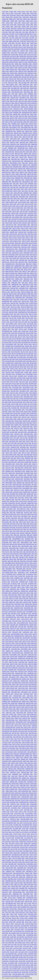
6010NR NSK (6, 303)
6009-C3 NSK (33, 283)
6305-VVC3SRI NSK (31, 858)
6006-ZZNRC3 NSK (28, 182)
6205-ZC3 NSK (33, 690)
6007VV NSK (17, 191)
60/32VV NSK (23, 55)
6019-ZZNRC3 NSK (8, 434)
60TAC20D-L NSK (23, 572)
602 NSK (31, 191)
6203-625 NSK (20, 630)
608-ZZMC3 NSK (22, 559)
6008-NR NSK (18, 268)
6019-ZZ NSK (13, 432)
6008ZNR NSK (10, 279)
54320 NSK (33, 13)
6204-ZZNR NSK (7, 675)
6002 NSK (15, 94)
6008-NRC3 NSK (27, 268)
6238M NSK (33, 845)
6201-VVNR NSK (28, 208)
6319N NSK (12, 922)
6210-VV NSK (23, 812)
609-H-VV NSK (29, 563)
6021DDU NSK (32, 438)
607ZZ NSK (33, 531)
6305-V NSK (33, 855)
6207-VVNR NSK (16, 742)
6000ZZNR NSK (19, 75)
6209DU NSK (25, 778)
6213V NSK (33, 963)
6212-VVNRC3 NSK (8, 946)
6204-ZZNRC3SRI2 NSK (30, 675)
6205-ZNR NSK (16, 692)
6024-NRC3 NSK (10, 464)
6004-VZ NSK (16, 141)
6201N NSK (5, 627)
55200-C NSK (33, 30)
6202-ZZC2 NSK (26, 247)
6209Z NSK (18, 793)
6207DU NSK (20, 728)
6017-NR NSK (33, 400)
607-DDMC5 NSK (7, 529)
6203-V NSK (16, 640)
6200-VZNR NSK (28, 600)
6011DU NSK (25, 316)
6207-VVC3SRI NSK (27, 741)
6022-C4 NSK (6, 447)
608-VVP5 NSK (10, 556)
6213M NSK (5, 961)
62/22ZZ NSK (29, 576)
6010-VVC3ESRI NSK (27, 307)
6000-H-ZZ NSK (32, 62)
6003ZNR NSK (16, 124)
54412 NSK (17, 23)
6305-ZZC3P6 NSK (11, 868)
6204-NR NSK (29, 658)
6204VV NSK (6, 664)
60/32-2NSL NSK (23, 53)
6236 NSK (12, 843)
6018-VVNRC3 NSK (11, 419)
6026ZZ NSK (22, 475)
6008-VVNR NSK (10, 275)
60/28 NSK (17, 49)
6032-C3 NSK (6, 494)
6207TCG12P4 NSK (7, 735)
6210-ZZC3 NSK (15, 819)
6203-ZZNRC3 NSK (15, 655)
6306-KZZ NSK (6, 877)
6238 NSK (26, 845)
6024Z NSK (29, 466)
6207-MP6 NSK (26, 729)
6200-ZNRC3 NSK (19, 604)
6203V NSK (9, 640)
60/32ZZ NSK (6, 56)
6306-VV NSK (9, 885)
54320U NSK (6, 15)
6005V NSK (29, 152)
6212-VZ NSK (18, 946)
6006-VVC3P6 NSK (21, 174)
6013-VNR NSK (16, 352)
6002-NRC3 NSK (24, 98)
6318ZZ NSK (6, 916)
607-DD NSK (33, 527)
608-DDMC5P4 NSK (21, 537)
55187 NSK (26, 30)
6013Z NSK (22, 356)
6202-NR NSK (22, 232)
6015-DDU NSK (32, 376)
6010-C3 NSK (24, 299)
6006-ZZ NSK (10, 180)
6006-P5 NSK (14, 169)
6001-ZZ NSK (6, 90)
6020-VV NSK (15, 200)
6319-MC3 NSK (29, 920)
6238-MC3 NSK (6, 847)
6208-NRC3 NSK (7, 761)
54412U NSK (25, 23)
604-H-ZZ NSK (27, 507)
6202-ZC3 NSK (33, 243)
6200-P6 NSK (15, 593)
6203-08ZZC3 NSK (13, 255)
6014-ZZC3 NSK (10, 374)
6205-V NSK (15, 685)
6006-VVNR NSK (32, 174)
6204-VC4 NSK (13, 662)
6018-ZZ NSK (26, 421)
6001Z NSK (26, 86)
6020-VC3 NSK (32, 198)
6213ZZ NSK (25, 972)
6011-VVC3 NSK (23, 322)
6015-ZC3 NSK (24, 384)
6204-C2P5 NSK (32, 655)
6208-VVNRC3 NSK (31, 765)
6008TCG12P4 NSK (11, 270)
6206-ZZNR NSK (10, 722)
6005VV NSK (28, 154)
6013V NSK (26, 350)
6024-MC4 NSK (13, 462)
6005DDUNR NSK (23, 148)
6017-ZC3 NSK (6, 408)
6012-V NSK (5, 337)
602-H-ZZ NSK (29, 483)
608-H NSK (16, 542)
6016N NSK (33, 389)
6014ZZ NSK (28, 372)
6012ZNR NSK (25, 341)
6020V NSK (17, 198)
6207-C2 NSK (9, 726)
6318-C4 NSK (9, 907)
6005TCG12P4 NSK (20, 152)
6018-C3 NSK (20, 412)
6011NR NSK (21, 318)
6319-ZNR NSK (25, 926)
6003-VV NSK (14, 118)
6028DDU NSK (28, 477)
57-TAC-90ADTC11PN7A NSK (28, 40)
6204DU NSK (6, 658)
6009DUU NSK (25, 286)
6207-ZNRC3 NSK (24, 748)
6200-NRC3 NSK (7, 593)
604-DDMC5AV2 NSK (16, 507)
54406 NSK (5, 19)
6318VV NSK (28, 911)
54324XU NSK (18, 17)
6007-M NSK (25, 185)
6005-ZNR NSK (16, 159)
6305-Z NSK (22, 862)
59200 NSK (23, 41)
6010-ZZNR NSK (32, 313)
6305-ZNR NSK (22, 864)
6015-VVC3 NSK (24, 382)
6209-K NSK (33, 778)
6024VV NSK (27, 464)
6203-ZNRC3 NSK (26, 649)
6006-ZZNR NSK (17, 182)
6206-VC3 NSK (20, 707)
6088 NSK (23, 535)
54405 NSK (25, 17)
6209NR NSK (14, 782)
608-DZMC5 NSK (29, 541)
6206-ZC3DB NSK (32, 714)
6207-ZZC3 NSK (14, 750)
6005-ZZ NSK (33, 159)
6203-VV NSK (26, 642)
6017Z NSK (26, 406)
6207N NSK (33, 729)
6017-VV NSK (23, 404)
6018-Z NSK (28, 419)
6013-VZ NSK (15, 356)
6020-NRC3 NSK (24, 197)
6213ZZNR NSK (16, 976)
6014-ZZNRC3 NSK (31, 374)
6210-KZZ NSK (25, 804)
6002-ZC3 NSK (6, 107)
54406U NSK (12, 19)
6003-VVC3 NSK (23, 118)
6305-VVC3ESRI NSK (18, 858)
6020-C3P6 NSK (18, 193)
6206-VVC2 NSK (29, 709)
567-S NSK (25, 38)
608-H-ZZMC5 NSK (27, 546)
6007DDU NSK (32, 184)
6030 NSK (5, 486)
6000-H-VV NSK (23, 62)
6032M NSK (30, 494)
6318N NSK (30, 909)
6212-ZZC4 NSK (22, 954)
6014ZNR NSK (19, 372)
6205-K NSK (33, 679)
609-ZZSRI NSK (21, 569)
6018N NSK (33, 413)
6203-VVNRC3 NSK (7, 645)
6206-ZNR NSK (25, 716)
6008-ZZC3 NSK (28, 279)
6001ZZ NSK (33, 88)
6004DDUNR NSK (11, 131)
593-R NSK (11, 43)
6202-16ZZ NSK (18, 227)
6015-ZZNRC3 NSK (28, 387)
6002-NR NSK (15, 98)
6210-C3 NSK (33, 800)
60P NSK (29, 569)
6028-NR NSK (19, 479)
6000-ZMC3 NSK (32, 71)
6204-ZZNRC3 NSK (17, 675)
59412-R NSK (25, 43)
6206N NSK (14, 703)
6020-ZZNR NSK (32, 436)
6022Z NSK (20, 455)
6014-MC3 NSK (6, 365)
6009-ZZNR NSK (20, 298)
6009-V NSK (16, 290)
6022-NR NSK (14, 451)
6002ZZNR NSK (6, 111)
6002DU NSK (17, 96)
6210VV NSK (14, 812)
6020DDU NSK (28, 193)
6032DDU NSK (14, 494)
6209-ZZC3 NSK (16, 797)
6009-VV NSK (6, 292)
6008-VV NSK (26, 271)
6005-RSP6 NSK (10, 152)
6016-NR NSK (15, 391)
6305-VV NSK (33, 857)
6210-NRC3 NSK (16, 808)
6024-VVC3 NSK (10, 466)
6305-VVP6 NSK (6, 862)
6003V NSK (33, 114)
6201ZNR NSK (33, 212)
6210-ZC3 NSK (20, 815)
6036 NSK (18, 499)
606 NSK (8, 518)
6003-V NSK (6, 116)
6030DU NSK (29, 486)
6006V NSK (5, 170)
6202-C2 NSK (16, 228)
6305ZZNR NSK (22, 868)
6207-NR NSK (14, 731)
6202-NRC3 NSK (32, 232)
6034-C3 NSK (29, 498)
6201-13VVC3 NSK (27, 619)
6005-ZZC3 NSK (7, 161)
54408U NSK (6, 21)
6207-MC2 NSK (17, 729)
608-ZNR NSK (33, 557)
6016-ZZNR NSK (28, 397)
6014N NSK (14, 365)
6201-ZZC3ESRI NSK (8, 215)
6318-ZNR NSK (32, 914)
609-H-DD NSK (20, 563)
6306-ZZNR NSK (28, 894)
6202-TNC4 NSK (32, 234)
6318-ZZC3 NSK (24, 916)
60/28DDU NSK (6, 51)
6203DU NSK (28, 636)
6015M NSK (13, 378)
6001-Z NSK (33, 86)
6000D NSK (17, 60)
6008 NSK (29, 264)
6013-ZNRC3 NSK (32, 357)
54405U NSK (33, 17)
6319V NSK (28, 922)
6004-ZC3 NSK (14, 142)
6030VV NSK (9, 490)
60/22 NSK (33, 45)
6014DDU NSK (10, 363)
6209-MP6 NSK (32, 780)
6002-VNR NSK (32, 99)
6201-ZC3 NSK (24, 212)
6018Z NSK (20, 419)
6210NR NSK (33, 806)
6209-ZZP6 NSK (10, 800)
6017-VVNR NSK (7, 406)
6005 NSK (31, 146)
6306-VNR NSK (28, 883)
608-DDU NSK (13, 541)
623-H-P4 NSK (15, 847)
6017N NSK (17, 400)
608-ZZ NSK (13, 559)
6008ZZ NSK (19, 279)
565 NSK (12, 38)
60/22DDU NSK (6, 47)
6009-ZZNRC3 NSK (31, 298)
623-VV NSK (14, 849)
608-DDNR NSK (7, 539)
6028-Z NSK (12, 481)
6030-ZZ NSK (9, 492)
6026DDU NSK (10, 471)
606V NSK (15, 522)
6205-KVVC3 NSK (7, 681)
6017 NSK (13, 399)
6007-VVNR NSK (14, 258)
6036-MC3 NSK (14, 501)
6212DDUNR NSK (32, 935)
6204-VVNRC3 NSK (22, 666)
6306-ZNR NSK (32, 888)
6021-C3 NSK (24, 438)
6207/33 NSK (25, 724)
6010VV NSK (33, 305)
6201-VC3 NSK (29, 204)
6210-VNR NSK (28, 810)
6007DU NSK (17, 185)
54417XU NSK (6, 28)
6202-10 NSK (33, 217)
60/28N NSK (16, 51)
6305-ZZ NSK (14, 866)
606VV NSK (22, 522)
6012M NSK (25, 331)
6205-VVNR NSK (23, 688)
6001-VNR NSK (10, 81)
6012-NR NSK (30, 333)
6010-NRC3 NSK (24, 303)
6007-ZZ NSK (14, 262)
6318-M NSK (13, 909)
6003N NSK (9, 114)
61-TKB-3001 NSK (11, 574)
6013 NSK (20, 344)
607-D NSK (19, 527)
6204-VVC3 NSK (23, 664)
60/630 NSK (8, 58)
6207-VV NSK (9, 739)
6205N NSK (16, 681)
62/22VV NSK (14, 576)
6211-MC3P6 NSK (7, 828)
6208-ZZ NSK (30, 771)
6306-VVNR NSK (29, 885)
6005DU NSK (33, 148)
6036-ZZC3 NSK (32, 501)
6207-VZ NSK (16, 744)
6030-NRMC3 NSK (28, 488)
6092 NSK (10, 561)
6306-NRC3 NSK (12, 879)
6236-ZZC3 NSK (18, 845)
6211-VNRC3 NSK (7, 834)
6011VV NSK (6, 322)
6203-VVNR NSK (32, 643)
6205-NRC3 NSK (7, 683)
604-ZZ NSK (12, 511)
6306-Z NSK (33, 886)
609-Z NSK (12, 567)
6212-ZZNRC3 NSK (17, 956)
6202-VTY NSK (13, 238)
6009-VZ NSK (13, 294)
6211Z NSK (30, 836)
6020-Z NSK (5, 204)
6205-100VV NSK (14, 677)
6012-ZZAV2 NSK (7, 342)
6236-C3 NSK (19, 843)
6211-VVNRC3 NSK (21, 836)
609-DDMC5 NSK (10, 563)
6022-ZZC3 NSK (10, 456)
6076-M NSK (6, 527)
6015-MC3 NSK (21, 378)
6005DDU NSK (12, 148)
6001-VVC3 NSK (13, 83)
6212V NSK (20, 941)
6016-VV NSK (14, 393)
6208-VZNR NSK (15, 767)
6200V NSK (23, 593)
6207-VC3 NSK (32, 735)
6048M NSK (22, 505)
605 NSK (28, 511)
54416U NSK (25, 26)
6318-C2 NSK (28, 905)
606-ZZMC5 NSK (7, 526)
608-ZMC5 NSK (24, 557)
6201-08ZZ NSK (10, 615)
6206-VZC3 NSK (11, 713)
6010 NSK (16, 299)
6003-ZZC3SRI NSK (18, 126)
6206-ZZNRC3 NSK (21, 722)
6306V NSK (29, 881)
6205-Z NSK (25, 690)
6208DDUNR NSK (19, 756)
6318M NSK (5, 909)
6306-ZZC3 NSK (7, 892)
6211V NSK (8, 832)
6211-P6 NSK (25, 830)
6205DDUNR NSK (16, 679)
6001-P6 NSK (13, 79)
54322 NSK (13, 15)
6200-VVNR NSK (24, 599)
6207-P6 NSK (16, 733)
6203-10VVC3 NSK (24, 255)
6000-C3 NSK (9, 60)
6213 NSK (26, 956)
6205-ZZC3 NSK (28, 694)
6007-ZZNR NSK (20, 264)
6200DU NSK (9, 591)
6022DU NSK (9, 449)
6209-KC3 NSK (6, 780)
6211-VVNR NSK (10, 836)
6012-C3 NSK (23, 329)
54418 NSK (13, 28)
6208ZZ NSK (22, 771)
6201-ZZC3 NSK (32, 213)
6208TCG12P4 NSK (17, 761)
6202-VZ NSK (26, 241)
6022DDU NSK (15, 447)
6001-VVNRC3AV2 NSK (26, 84)
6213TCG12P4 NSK (24, 963)
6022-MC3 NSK (25, 449)
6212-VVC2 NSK (12, 944)
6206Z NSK (5, 714)
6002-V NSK (6, 99)
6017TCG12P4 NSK (17, 402)
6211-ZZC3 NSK (19, 929)
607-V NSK (30, 529)
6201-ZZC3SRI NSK (21, 215)
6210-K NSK (6, 804)
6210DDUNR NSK (24, 802)
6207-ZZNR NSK (32, 752)
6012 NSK (15, 329)
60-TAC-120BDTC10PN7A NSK (25, 570)
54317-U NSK (9, 13)
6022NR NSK (6, 451)
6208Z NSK (23, 767)
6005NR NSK (13, 150)
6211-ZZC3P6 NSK (7, 931)
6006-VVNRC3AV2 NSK (20, 176)
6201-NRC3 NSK (32, 627)
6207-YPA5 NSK (25, 744)
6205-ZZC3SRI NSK (19, 696)
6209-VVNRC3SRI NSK (25, 791)
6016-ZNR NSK (25, 395)
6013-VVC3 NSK (7, 354)
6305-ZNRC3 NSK (32, 864)
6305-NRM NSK (6, 855)
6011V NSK (25, 320)
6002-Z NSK (24, 105)
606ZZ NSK (26, 524)
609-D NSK (29, 561)
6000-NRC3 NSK (27, 64)
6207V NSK (17, 735)
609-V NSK (16, 565)
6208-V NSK (33, 761)
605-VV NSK (20, 514)
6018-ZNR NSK (10, 421)
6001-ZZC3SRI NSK (17, 92)
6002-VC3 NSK (23, 99)
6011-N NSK (13, 318)
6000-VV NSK (14, 68)
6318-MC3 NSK (22, 909)
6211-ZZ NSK (10, 929)
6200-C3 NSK (29, 587)
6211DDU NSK (17, 825)
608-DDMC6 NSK (32, 537)
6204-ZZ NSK (14, 671)
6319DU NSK (6, 920)
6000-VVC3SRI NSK (11, 69)
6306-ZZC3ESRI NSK (19, 892)
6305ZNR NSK (12, 864)
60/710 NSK (23, 58)
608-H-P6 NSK (30, 544)
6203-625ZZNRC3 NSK (17, 634)
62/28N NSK (14, 580)
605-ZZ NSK (17, 516)
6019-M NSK (26, 425)
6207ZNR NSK (29, 746)
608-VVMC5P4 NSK (28, 552)
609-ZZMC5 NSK (10, 569)
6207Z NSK (33, 744)
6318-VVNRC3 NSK (31, 913)
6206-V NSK (12, 707)
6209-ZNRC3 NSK (24, 795)
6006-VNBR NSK (32, 170)
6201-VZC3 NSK (25, 210)
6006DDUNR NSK (17, 165)
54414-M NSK (21, 25)
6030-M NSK (9, 488)
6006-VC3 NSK (22, 170)
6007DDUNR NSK (7, 185)
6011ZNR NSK (28, 326)
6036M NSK (33, 499)
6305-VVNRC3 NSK (31, 860)
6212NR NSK (9, 939)
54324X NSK (9, 17)
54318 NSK (18, 13)
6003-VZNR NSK (18, 122)
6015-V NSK (33, 380)
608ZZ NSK (5, 559)
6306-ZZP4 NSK (15, 896)
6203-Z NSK (16, 647)
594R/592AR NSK (7, 45)
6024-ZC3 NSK (10, 468)
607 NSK (14, 526)
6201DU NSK (33, 625)
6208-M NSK (9, 759)
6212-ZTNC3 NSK (32, 950)
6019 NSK (29, 423)
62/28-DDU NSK (28, 578)
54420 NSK (29, 28)
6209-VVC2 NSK (26, 787)
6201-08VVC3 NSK (26, 613)
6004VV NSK (9, 137)
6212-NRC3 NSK (27, 939)
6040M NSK (30, 503)
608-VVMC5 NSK (18, 552)
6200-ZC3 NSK (27, 602)
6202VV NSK (21, 238)
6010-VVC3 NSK (15, 307)
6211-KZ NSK (18, 827)
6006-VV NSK (24, 172)
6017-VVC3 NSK (32, 404)
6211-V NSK (15, 832)
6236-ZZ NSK (9, 845)
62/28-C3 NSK (9, 578)
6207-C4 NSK (27, 726)
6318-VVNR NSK (20, 913)
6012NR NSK (22, 333)
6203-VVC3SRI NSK (21, 643)
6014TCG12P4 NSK (14, 367)
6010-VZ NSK (25, 309)
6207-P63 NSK (33, 733)
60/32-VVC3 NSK (32, 55)
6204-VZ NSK (33, 666)
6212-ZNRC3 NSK (20, 950)
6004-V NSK (27, 135)
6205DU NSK (25, 679)
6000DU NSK (33, 60)
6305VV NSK (24, 857)
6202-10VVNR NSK (28, 219)
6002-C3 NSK (23, 94)
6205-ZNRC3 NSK (26, 692)
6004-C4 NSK (27, 129)
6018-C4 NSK (27, 412)
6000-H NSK (5, 62)
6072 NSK (20, 526)
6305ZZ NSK (6, 866)
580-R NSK (5, 41)
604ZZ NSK (5, 511)
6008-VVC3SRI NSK (24, 273)
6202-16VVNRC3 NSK (24, 225)
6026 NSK (29, 470)
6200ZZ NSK (28, 604)
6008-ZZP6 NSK (16, 283)
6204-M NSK (14, 658)
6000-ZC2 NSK (14, 71)
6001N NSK (5, 79)
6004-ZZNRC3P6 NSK (21, 146)
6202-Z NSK (25, 243)
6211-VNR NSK (32, 832)
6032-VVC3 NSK (21, 496)
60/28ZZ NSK (6, 53)
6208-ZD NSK (21, 769)
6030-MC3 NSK (17, 488)
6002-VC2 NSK (14, 99)
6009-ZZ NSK (27, 296)
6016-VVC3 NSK (24, 393)
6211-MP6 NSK (17, 828)
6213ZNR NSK (33, 971)
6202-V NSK (12, 236)
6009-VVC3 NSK (15, 292)
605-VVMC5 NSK (29, 514)
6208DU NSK (29, 756)
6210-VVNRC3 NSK (31, 814)
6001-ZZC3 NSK (28, 90)
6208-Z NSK (30, 767)
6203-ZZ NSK (18, 651)
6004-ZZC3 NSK (15, 144)
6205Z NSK (18, 690)
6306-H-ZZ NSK (21, 875)
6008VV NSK (18, 271)
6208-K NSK (19, 757)
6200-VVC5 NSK (14, 599)
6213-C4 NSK (6, 957)
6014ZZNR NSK (20, 374)
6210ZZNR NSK (15, 821)
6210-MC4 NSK (17, 806)
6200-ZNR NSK (9, 604)
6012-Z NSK (17, 341)
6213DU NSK (22, 957)
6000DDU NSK (25, 60)
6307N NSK (29, 900)
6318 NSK (20, 905)
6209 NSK (14, 776)
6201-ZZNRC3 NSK (17, 217)
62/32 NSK (24, 584)
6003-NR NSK (25, 114)
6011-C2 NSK (24, 314)
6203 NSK (8, 253)
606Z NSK (13, 524)
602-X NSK (9, 484)
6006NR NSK (33, 167)
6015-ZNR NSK (6, 385)
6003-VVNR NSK (10, 120)
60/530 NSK (30, 56)
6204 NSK (24, 655)
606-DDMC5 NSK (23, 520)
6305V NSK (26, 855)
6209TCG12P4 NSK (25, 784)
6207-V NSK (24, 735)
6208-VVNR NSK (19, 765)
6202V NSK (5, 236)
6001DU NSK (26, 77)
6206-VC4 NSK (29, 707)
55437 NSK (11, 32)
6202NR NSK (14, 232)
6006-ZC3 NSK (10, 178)
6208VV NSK (15, 763)
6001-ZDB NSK (15, 88)
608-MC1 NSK (24, 548)
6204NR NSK (21, 658)
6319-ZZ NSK (14, 928)
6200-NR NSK (33, 591)
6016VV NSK (6, 393)
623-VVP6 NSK (32, 849)
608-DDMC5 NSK (10, 537)
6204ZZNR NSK (32, 673)
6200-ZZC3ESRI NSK (31, 606)
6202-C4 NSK (33, 228)
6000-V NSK (16, 66)
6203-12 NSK (21, 256)
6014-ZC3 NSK (10, 372)
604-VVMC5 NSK (11, 509)
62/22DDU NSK (21, 574)
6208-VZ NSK (6, 767)
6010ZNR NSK (22, 311)
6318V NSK (11, 911)
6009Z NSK (30, 294)
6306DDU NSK (10, 871)
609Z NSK (5, 567)
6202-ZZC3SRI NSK (24, 249)
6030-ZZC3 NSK (18, 492)
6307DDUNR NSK (32, 898)
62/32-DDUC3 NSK (7, 585)
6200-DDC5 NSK (15, 589)
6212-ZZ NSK (14, 952)
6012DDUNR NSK (7, 331)
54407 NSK (19, 19)
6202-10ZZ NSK (12, 221)
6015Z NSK (9, 384)
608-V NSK (20, 550)
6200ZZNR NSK (18, 608)
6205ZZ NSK (10, 694)
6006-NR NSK (6, 169)
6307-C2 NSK (30, 896)
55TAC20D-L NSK (13, 36)
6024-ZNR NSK (19, 468)
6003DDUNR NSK (27, 112)
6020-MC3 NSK (25, 195)
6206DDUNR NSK (16, 701)
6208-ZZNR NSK (28, 774)
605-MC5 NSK (12, 514)
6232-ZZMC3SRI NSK (25, 840)
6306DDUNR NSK (7, 873)
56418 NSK (33, 36)
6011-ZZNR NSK (29, 327)
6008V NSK (20, 270)
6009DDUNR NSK (16, 284)
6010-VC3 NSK (24, 305)
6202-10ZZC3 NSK (22, 221)
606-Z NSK (19, 524)
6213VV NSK (22, 965)
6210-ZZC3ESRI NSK (27, 819)
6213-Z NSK (16, 971)
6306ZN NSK (15, 888)
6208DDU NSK (10, 756)
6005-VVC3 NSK (10, 155)
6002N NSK (33, 96)
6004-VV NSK (18, 137)
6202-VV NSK (29, 238)
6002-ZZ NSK (33, 107)
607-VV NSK (9, 531)
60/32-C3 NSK (33, 53)
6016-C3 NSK (9, 389)
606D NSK (34, 518)
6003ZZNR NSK (29, 126)
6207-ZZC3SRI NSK (25, 750)
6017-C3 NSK (20, 399)
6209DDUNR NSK (16, 778)
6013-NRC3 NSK (7, 350)
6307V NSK (20, 903)
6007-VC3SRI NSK (7, 191)
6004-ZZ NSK (6, 144)
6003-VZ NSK (9, 122)
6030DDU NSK (20, 486)
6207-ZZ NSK (6, 750)
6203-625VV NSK (29, 630)
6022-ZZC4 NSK (19, 456)
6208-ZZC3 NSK (15, 772)
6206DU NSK (25, 701)
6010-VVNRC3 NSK (15, 309)
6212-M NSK (20, 937)
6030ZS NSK (28, 490)
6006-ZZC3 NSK (19, 180)
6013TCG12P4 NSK (17, 350)
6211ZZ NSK (14, 840)
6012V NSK (33, 335)
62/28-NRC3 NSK (32, 580)
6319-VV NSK (10, 924)
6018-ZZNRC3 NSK (20, 423)
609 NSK (4, 561)
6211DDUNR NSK (27, 825)
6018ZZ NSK (18, 421)
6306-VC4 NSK (18, 883)
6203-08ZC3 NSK (28, 253)
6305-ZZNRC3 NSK (7, 870)
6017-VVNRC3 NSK (17, 406)
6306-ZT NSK (17, 890)
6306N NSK (22, 877)
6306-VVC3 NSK (18, 885)
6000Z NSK (33, 69)
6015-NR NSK (9, 380)
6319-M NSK (21, 920)
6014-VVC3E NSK (7, 370)
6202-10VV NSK (6, 219)
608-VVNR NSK (14, 554)
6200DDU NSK (25, 589)
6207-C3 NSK (18, 726)
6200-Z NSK (19, 602)
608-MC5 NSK (33, 548)
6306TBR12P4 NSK (11, 881)
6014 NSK (29, 361)
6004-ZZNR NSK (10, 146)
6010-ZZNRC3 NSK (7, 314)
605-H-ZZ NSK (28, 513)
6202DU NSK (25, 230)
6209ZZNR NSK (15, 799)
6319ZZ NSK (6, 928)
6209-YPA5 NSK (10, 793)
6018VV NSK (17, 417)
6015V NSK (26, 380)
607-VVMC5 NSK (18, 531)
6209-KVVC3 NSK (16, 780)
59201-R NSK (30, 41)
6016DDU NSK (17, 389)
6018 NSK (5, 412)
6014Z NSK (29, 370)
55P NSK (12, 34)
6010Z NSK (33, 309)
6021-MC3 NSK (14, 440)
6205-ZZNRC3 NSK (28, 698)
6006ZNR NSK (19, 178)
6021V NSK (22, 441)
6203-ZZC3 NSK (28, 651)
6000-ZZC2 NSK (23, 73)
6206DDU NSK (6, 701)
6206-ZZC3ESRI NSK (12, 720)
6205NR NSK (24, 681)
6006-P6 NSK (22, 169)
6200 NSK (13, 587)
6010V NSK (9, 305)
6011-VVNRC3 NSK (11, 324)
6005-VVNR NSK (32, 155)
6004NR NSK (9, 133)
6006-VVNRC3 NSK (7, 176)
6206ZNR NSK (15, 716)
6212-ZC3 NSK (18, 948)
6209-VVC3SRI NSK (24, 789)
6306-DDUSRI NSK (18, 873)
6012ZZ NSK (33, 341)
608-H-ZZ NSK (16, 546)
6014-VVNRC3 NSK (19, 370)
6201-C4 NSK (6, 625)
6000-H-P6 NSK (14, 62)
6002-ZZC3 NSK (18, 109)
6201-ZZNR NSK (7, 217)
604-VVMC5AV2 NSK (23, 509)
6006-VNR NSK (6, 172)
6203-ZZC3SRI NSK (17, 653)
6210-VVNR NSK (19, 814)
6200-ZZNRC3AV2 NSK (17, 610)
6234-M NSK (30, 842)
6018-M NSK (17, 413)
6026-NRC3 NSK (29, 473)
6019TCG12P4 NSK (27, 427)
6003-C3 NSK (9, 112)
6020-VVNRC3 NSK (24, 202)
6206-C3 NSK (24, 699)
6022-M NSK (17, 449)
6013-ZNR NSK (22, 357)
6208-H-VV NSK (10, 757)
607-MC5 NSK (16, 529)
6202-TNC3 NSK (22, 234)
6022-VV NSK (26, 453)
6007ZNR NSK (23, 260)
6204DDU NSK (22, 656)
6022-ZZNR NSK (29, 456)
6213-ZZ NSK (33, 972)
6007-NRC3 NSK (24, 187)
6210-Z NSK (12, 815)
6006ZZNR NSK (7, 182)
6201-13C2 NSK (29, 617)
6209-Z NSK (25, 793)
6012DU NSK (17, 331)
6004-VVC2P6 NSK (28, 137)
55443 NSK (18, 32)
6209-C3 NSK (33, 776)
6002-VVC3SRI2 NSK (21, 103)
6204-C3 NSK (6, 656)
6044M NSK (9, 505)
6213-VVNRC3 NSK (15, 969)
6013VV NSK (24, 352)
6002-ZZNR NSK (16, 111)
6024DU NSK (14, 460)
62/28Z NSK (15, 582)
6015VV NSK (6, 382)
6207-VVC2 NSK (29, 739)
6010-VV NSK (6, 307)
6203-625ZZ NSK (28, 632)
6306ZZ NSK (25, 890)
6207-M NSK (9, 729)
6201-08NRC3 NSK (31, 612)
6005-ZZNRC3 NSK (15, 163)
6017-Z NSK (33, 406)
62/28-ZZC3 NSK (16, 584)
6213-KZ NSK (33, 959)
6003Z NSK (26, 122)
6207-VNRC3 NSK (27, 737)
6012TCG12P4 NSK (24, 335)
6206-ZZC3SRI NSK (24, 720)
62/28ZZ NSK (33, 582)
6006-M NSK (9, 167)
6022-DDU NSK (24, 447)
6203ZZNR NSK (28, 653)
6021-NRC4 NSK (14, 441)
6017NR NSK (25, 400)
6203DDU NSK (9, 636)
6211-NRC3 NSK (15, 830)
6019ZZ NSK (6, 432)
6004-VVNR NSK (15, 139)
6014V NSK (23, 367)
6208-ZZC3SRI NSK (27, 772)
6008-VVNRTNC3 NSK (11, 277)
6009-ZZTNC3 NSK (7, 299)
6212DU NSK (6, 937)
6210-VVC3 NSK (32, 812)
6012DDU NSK (32, 329)
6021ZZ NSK (9, 445)
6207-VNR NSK (17, 737)
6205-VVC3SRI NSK (11, 688)
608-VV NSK (9, 552)
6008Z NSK (29, 277)
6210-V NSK (9, 810)
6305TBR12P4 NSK (17, 855)
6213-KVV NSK (13, 959)
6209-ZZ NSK (6, 797)
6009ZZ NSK (19, 296)
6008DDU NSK (10, 266)
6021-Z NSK (28, 443)
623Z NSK (5, 851)
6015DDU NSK (22, 376)
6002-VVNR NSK (32, 103)
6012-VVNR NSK (17, 339)
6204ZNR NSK (12, 670)
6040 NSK (24, 503)
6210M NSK (9, 806)
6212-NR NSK (18, 939)
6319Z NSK (17, 926)
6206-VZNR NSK (21, 713)
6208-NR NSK (33, 759)
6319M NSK (13, 920)
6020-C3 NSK (9, 193)
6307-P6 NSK (28, 901)
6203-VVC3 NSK (10, 643)
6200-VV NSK (29, 595)
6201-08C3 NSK (21, 612)
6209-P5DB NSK (6, 784)
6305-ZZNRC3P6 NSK (19, 870)
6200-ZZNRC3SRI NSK (30, 610)
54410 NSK (22, 21)
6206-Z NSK (13, 714)
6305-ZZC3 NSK (23, 866)
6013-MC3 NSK (9, 348)
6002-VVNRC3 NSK (8, 105)
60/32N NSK (15, 55)
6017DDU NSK (28, 399)
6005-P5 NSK (28, 150)
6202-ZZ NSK (17, 247)
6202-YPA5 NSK (10, 243)
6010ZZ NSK (30, 311)
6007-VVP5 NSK (25, 258)
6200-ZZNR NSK (28, 608)
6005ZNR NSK (6, 159)
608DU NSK (21, 541)
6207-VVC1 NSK (19, 739)
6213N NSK (22, 961)
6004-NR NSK (18, 133)
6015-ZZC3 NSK (7, 387)
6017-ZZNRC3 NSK (31, 410)
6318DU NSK (33, 907)
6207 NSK (18, 724)
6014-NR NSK (30, 365)
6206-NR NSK (30, 703)
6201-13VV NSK (15, 619)
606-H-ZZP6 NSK (7, 522)
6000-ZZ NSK (14, 73)
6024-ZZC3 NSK (10, 470)
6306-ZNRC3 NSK (7, 890)
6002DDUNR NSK (7, 96)
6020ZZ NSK (13, 436)
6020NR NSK (6, 197)
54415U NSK (9, 26)
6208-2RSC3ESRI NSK (26, 754)
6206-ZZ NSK (26, 718)
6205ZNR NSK (6, 692)
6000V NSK (8, 66)
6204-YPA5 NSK (6, 668)
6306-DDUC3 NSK (31, 871)
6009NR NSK (6, 288)
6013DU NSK (28, 346)
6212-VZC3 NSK (28, 946)
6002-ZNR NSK (16, 107)
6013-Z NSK (30, 356)
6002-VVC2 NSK (23, 101)
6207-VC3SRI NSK (7, 737)
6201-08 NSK (12, 612)
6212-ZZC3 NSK (23, 952)
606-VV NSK (30, 522)
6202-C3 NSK (24, 228)
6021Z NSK (21, 443)
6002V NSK (33, 98)
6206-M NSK (33, 701)
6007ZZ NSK (6, 262)
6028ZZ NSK (27, 481)
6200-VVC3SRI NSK (28, 597)
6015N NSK (29, 378)
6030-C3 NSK (12, 486)
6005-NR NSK (20, 150)
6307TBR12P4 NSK (11, 903)
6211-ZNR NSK (29, 838)
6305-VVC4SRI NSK (8, 860)
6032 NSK (34, 492)
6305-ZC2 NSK (29, 862)
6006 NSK (25, 163)
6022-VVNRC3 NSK (11, 455)
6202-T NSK (5, 234)
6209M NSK (25, 780)
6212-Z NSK (9, 948)
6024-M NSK (30, 460)
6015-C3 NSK (13, 376)
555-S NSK (25, 32)
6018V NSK (9, 417)
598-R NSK (26, 45)
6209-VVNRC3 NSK (11, 791)
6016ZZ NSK (9, 397)
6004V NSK (20, 135)
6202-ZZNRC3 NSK (21, 251)
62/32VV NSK (25, 585)
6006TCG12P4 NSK (31, 169)
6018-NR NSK (14, 415)
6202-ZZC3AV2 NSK (12, 249)
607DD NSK (26, 527)
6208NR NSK (24, 759)
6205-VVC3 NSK (23, 686)
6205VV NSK (6, 686)
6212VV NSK (29, 943)
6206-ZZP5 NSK (10, 724)
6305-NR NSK (33, 853)
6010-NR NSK (14, 303)
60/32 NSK (14, 53)
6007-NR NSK (14, 187)
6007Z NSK (33, 258)
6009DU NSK (16, 286)
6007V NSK (17, 189)
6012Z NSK (10, 341)
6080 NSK (28, 533)
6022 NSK (26, 445)
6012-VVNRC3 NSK (28, 339)
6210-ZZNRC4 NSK (11, 823)
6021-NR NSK (30, 440)
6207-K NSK (27, 728)
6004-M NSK (29, 131)
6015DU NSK (6, 378)
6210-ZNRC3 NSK (13, 817)
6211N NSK (25, 828)
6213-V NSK (5, 965)
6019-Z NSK (23, 430)
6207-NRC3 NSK (32, 731)
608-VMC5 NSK (28, 550)
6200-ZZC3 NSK (20, 606)
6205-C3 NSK (24, 677)
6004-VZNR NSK (25, 141)
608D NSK (29, 535)
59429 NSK (33, 43)
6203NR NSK (18, 638)
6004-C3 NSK (19, 129)
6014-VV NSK (23, 369)
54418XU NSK (21, 28)
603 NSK (34, 484)
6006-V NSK (13, 170)
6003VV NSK (6, 118)
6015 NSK (5, 376)
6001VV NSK (29, 81)
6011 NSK (17, 314)
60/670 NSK (16, 58)
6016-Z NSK (16, 395)
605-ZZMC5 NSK (26, 516)
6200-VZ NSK (9, 600)
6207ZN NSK (21, 746)
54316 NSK (5, 12)
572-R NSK (9, 40)
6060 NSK (14, 518)
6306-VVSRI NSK (16, 886)
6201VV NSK (12, 206)
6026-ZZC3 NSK (32, 475)
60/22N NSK (14, 47)
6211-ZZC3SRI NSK (18, 931)
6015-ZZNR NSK (17, 387)
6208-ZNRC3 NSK (13, 771)
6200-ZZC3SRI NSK (8, 608)
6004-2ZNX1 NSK (10, 129)
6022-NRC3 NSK (24, 451)
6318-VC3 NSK (19, 911)
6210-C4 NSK (6, 802)
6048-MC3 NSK (30, 505)
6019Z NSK (15, 430)
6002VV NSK (6, 101)
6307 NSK (23, 896)
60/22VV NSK (22, 47)
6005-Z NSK (23, 157)
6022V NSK (9, 453)
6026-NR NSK (19, 473)
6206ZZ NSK (18, 718)
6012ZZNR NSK (26, 342)
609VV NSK (23, 565)
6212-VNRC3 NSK (20, 943)
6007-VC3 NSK (32, 189)
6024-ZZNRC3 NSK (20, 470)
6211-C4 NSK (9, 825)
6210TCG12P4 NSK (27, 808)
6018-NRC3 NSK (24, 415)
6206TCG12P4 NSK (31, 705)
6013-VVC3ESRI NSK (18, 354)
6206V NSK (5, 707)
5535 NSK (5, 32)
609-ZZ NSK (26, 567)
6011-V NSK (33, 320)
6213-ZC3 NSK (24, 971)
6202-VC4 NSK (29, 236)
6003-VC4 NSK (23, 116)
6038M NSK (11, 503)
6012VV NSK (13, 337)
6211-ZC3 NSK (10, 838)
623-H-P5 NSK (24, 847)
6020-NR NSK (14, 197)
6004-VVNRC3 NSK (27, 139)
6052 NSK (34, 511)
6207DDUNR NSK (10, 728)
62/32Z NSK (33, 585)
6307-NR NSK (10, 901)
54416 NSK (17, 26)
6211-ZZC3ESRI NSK (31, 929)
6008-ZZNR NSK (28, 281)
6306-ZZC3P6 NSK (31, 892)
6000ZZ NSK (6, 73)
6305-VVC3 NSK (7, 858)
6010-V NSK (16, 305)
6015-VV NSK (14, 382)
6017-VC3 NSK (6, 404)
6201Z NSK (9, 212)
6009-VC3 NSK (24, 290)
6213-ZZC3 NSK (7, 974)
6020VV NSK (6, 200)
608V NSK (13, 550)
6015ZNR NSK (33, 384)
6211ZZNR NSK (29, 931)
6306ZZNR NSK (17, 894)
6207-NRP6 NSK (7, 733)
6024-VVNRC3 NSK (20, 466)
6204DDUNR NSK (32, 656)
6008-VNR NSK (10, 271)
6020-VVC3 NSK (25, 200)
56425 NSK (5, 38)
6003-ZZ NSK (33, 124)
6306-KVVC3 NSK (31, 875)
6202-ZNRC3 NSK (26, 245)
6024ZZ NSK (28, 468)
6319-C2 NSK (16, 918)
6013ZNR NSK (12, 357)
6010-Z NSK (5, 311)
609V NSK (10, 565)
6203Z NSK (8, 647)
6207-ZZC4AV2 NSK (11, 752)
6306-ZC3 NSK (6, 888)
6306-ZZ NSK (33, 890)
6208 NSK (16, 754)
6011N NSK (5, 318)
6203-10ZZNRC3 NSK (11, 256)
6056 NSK (13, 513)
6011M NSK (33, 316)
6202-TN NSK (13, 234)
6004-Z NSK (6, 142)
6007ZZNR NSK (10, 264)
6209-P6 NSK (15, 784)
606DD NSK (5, 520)
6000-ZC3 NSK (23, 71)
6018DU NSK (9, 413)
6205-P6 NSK (25, 683)
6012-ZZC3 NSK (17, 342)
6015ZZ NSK (25, 385)
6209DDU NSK (6, 778)
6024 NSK (13, 458)
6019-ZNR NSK (32, 430)
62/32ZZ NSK (6, 587)
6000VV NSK (6, 68)
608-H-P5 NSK (22, 544)
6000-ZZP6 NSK (29, 75)
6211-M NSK (33, 827)
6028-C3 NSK (20, 477)
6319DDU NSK (32, 918)
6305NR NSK (24, 853)
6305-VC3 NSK (6, 857)
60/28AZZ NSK (24, 49)
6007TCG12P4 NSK (7, 189)
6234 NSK (8, 842)
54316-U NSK (21, 12)
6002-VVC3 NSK (10, 103)
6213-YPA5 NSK (26, 969)
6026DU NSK (29, 471)
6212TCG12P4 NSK (11, 941)
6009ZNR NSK (11, 296)
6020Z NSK (33, 202)
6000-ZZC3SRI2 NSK (8, 75)
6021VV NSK (30, 441)
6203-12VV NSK (15, 628)
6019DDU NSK (10, 425)
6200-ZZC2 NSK (10, 606)
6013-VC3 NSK (6, 352)
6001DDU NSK (17, 77)
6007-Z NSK (5, 260)
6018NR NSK (6, 415)
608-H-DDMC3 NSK (26, 542)
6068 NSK (27, 518)
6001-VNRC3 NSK (20, 81)
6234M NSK (22, 842)
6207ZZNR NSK (22, 752)
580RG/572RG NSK (14, 41)
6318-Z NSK (13, 914)
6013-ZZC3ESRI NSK (25, 359)
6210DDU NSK (14, 802)
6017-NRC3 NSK (7, 402)
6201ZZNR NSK (32, 215)
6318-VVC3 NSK (10, 913)
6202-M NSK (33, 230)
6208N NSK (17, 759)
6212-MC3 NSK (29, 937)
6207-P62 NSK (24, 733)
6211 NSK (20, 823)
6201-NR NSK (22, 627)
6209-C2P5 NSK (23, 776)
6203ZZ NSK (10, 651)
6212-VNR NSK (10, 943)
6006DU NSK (26, 165)
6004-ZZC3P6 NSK (25, 144)
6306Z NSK (25, 886)
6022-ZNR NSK (28, 455)
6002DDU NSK (32, 94)
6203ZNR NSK (6, 649)
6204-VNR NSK (23, 662)
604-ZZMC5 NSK (21, 511)
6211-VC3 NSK (24, 832)
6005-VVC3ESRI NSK (21, 155)
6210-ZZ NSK (30, 817)
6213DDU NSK (14, 957)
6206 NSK (16, 699)
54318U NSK (25, 13)
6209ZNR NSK (6, 795)
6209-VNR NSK (24, 785)
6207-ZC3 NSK (13, 746)
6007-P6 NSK (33, 187)
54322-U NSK (20, 15)
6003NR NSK (17, 114)
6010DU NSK (17, 301)
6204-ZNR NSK (22, 670)
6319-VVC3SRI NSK (31, 924)
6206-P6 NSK (22, 705)
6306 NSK (29, 870)
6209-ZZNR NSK (24, 799)
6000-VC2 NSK (24, 66)
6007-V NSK (24, 189)
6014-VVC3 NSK (32, 369)
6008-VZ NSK (22, 277)
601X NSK (25, 191)
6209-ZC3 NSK (33, 793)
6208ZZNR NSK (17, 774)
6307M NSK (21, 900)
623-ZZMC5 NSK (28, 851)
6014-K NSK (26, 363)
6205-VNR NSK (32, 685)
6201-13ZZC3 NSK (11, 623)
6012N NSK (14, 333)
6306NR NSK (30, 877)
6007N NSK (33, 185)
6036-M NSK (6, 501)
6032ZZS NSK (13, 498)
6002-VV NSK (14, 101)
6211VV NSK (17, 834)
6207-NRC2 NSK (22, 731)
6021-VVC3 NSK (12, 443)
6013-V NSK (33, 350)
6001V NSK (20, 79)
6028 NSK (13, 477)
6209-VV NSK (17, 787)
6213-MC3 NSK (14, 961)
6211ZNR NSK (19, 838)
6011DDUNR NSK (16, 316)
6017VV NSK (15, 404)
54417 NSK (33, 26)
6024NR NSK (28, 462)
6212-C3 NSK (30, 933)
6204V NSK (23, 660)
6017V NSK (26, 402)
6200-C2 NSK (21, 587)
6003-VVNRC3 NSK (20, 120)
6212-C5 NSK (12, 935)
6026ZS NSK (14, 475)
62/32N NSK (17, 585)
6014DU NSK (18, 363)
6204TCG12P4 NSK (14, 660)
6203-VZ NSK (17, 645)
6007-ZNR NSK (32, 260)
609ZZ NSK (19, 567)
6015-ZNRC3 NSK (16, 385)
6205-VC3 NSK (24, 685)
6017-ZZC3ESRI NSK (18, 410)
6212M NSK (13, 937)
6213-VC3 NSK (13, 965)
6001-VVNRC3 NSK (12, 84)
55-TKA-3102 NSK (24, 36)
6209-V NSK (6, 785)
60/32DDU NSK (6, 55)
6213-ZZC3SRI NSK (31, 974)
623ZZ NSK (12, 851)
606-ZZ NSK (33, 524)
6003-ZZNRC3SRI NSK (27, 127)
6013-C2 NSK (28, 344)
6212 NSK (23, 933)
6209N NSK (5, 782)
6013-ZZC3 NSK (14, 359)
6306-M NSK (15, 877)
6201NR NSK (14, 627)
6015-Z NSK (16, 384)
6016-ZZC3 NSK (18, 397)
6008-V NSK (27, 270)
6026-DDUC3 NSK (20, 471)
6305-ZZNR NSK (32, 868)
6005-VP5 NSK (19, 154)
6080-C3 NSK (9, 535)
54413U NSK (6, 25)
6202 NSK (26, 217)
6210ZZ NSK (22, 817)
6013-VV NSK (33, 352)
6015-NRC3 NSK (18, 380)
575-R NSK (16, 40)
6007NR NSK (6, 187)
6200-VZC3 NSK (18, 600)
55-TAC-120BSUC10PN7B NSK (23, 34)
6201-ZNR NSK (6, 213)
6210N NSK (25, 806)
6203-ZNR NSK (16, 649)
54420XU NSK (9, 30)
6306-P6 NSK (29, 879)
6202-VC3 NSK (20, 236)
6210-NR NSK (6, 808)
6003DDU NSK (17, 112)
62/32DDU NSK (32, 584)
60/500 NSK (23, 56)
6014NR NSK (22, 365)
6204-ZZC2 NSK (23, 671)
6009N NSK (33, 286)
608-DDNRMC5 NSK (18, 539)
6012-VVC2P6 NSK (31, 337)
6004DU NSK (20, 131)
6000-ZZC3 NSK (32, 73)
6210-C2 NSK (25, 800)
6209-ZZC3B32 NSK (27, 797)
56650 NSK (18, 38)
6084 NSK (16, 535)
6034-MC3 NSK (10, 499)
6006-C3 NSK (33, 163)
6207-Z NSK (5, 746)
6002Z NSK (17, 105)
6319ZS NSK (33, 926)
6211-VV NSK (26, 834)
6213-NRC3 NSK (13, 963)
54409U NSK (14, 21)
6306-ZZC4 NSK (7, 894)
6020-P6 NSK (33, 197)
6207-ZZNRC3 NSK (7, 754)
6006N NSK (25, 167)
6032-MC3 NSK (11, 496)
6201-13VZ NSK (17, 621)
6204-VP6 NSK (32, 662)
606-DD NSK (13, 520)
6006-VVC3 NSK (10, 174)
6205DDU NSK (6, 679)
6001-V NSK (28, 79)
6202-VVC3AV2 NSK (15, 240)
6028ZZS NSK (21, 483)
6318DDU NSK (25, 907)
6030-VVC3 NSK (19, 490)
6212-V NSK (27, 941)
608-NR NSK (6, 550)
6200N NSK (17, 591)
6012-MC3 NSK (6, 333)
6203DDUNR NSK (19, 636)
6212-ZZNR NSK (7, 956)
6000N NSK (18, 64)
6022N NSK (33, 449)
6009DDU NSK (6, 284)
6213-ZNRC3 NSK (16, 972)
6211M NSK (26, 827)
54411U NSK (9, 23)
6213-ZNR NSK (6, 972)
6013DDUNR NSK (19, 346)
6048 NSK (15, 505)
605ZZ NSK (9, 516)
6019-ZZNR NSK (32, 432)
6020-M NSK (16, 195)
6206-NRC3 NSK (13, 705)
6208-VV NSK (23, 763)
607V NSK (23, 529)
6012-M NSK (33, 331)
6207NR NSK (6, 731)
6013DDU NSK (9, 346)
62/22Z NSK (22, 576)
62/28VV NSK (6, 582)
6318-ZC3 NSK (22, 914)
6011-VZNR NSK (32, 324)
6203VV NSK (18, 642)
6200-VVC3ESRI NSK (15, 597)
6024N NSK (21, 462)
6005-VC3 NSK (10, 154)
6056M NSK (20, 513)
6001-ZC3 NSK (6, 88)
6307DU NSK (6, 900)
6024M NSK (22, 460)
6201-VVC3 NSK (29, 206)
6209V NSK (33, 784)
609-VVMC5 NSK (32, 565)
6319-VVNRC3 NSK (7, 926)
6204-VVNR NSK (11, 666)
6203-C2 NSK (28, 634)
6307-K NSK (14, 900)
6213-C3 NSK (33, 956)
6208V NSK (26, 761)
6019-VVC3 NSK (28, 428)
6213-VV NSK (30, 965)
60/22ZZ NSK (10, 49)
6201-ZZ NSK (23, 213)
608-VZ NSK (19, 556)
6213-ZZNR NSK (25, 976)
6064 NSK (21, 518)
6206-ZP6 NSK (10, 718)
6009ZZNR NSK (10, 298)
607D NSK (12, 527)
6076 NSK (34, 526)
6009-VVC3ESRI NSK (27, 292)
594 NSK (18, 43)
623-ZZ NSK (19, 851)
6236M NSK (27, 843)
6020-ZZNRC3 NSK (7, 438)
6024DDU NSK (29, 458)
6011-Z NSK (12, 326)
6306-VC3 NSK (9, 883)
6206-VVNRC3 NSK (26, 711)
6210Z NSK (5, 815)
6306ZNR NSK (23, 888)
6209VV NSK (9, 787)
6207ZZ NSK (33, 748)
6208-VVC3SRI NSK (8, 765)
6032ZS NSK (30, 496)
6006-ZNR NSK (28, 178)
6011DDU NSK (6, 316)
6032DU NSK (23, 494)
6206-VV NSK (20, 709)
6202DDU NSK (6, 230)
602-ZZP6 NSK (27, 484)
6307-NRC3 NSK (19, 901)
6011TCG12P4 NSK (15, 320)
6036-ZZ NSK (23, 501)
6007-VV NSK (29, 256)
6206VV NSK (12, 709)
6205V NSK (8, 685)
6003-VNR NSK (32, 116)
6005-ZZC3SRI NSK (18, 161)
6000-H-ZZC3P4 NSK (8, 64)
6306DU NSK (28, 873)
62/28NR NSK (22, 580)
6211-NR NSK (6, 830)
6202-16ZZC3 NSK (28, 227)
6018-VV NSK (26, 417)
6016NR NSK (6, 391)
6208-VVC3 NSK (32, 763)
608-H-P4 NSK (13, 544)
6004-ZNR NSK (24, 142)
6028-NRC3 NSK (28, 479)
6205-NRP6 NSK (16, 683)
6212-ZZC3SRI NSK (11, 954)
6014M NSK (33, 363)
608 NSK (22, 533)
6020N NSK (33, 195)
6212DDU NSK (21, 935)
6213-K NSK (30, 957)
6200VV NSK (21, 595)
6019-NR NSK (6, 427)
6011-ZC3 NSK (20, 326)
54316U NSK (13, 12)
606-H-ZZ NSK (32, 520)
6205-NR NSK (33, 681)
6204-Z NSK (21, 668)
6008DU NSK (29, 266)
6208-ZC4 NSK (12, 769)
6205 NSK (5, 677)
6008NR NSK (9, 268)
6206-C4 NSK (33, 699)
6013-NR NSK (33, 348)
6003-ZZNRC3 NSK (15, 127)
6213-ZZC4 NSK (6, 976)
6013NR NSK (25, 348)
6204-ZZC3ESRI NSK (8, 673)
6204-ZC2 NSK (29, 668)
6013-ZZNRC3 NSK (20, 361)
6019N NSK (33, 425)
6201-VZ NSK (15, 210)
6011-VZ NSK (22, 324)
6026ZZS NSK (6, 477)
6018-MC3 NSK (25, 413)
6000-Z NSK (5, 71)
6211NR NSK (33, 828)
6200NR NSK (24, 591)
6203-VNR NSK (10, 642)
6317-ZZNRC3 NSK (11, 905)
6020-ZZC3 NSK (22, 436)
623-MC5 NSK (6, 849)
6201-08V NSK (6, 613)
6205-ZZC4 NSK (32, 696)
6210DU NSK (33, 802)
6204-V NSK (30, 660)
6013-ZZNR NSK (10, 361)
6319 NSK (8, 918)
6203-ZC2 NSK (24, 647)
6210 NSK (18, 800)
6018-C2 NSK (12, 412)
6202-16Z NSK (9, 227)
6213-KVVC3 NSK (23, 959)
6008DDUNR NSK (20, 266)
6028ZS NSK (19, 481)
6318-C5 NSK (17, 907)
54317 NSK (29, 12)
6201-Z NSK (16, 212)
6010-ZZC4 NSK (13, 313)
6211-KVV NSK (10, 827)
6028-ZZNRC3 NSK (11, 483)
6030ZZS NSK (27, 492)
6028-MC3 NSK (10, 479)
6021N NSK (22, 440)
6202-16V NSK (26, 223)
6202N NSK (5, 232)
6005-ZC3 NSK (32, 157)
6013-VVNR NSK (29, 354)
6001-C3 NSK (9, 77)
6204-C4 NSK (14, 656)
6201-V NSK (20, 204)
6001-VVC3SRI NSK (24, 83)
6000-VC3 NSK (33, 66)
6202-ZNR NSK (16, 245)
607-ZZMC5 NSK (14, 533)
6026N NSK (12, 473)
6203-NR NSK (26, 638)
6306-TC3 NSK (21, 881)
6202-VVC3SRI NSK (27, 240)
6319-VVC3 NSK (19, 924)
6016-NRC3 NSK (24, 391)
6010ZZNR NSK (23, 313)
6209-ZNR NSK (15, 795)
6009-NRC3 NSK (24, 288)
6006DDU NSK (6, 165)
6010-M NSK (25, 301)
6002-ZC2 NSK (33, 105)
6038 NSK (5, 503)
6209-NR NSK (22, 782)
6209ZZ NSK (33, 795)
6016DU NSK (26, 389)
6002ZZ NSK (24, 107)
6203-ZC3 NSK (33, 647)
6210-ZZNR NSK (24, 821)
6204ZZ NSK (6, 671)
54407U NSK (26, 19)
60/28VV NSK (24, 51)
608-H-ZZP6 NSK (14, 548)
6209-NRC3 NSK (32, 782)
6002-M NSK (25, 96)
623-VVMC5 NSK (23, 849)
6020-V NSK (24, 198)
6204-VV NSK (14, 664)
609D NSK (23, 561)
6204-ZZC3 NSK (32, 671)
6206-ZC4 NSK (6, 716)
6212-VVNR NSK (32, 944)
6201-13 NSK (20, 617)
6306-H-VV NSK (10, 875)
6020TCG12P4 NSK (7, 198)
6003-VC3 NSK (14, 116)
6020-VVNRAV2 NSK (11, 202)
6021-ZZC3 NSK (18, 445)
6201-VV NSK (20, 206)
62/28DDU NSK (18, 578)
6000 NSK (29, 58)
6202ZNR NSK (6, 245)
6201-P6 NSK (6, 628)
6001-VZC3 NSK (17, 86)
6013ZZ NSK (6, 359)
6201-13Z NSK (26, 621)
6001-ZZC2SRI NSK (17, 90)
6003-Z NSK (33, 122)
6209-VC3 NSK (15, 785)
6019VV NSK (10, 428)
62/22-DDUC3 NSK (31, 574)
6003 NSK (24, 111)
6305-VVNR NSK (19, 860)
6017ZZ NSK (33, 408)
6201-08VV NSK (15, 613)
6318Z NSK (5, 914)
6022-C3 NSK (33, 445)
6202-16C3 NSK (17, 223)
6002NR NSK (6, 98)
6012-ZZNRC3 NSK (11, 344)
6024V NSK (19, 464)
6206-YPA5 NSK (32, 713)
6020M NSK (9, 195)
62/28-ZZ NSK (6, 584)
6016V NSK (33, 391)
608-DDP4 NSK (29, 539)
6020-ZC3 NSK (19, 434)
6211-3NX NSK (28, 823)
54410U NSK (29, 21)
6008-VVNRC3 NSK (21, 275)
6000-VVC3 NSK (23, 68)
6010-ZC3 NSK (13, 311)
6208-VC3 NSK (6, 763)
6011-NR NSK (29, 318)
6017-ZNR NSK (24, 408)
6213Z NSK (9, 971)
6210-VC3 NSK (18, 810)
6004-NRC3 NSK (27, 133)
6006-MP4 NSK (17, 167)
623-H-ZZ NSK (33, 847)
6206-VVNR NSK (14, 711)
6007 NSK (16, 184)
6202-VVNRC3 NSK (15, 241)
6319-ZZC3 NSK (23, 928)
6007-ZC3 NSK (14, 260)
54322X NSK (28, 15)
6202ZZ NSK (9, 247)
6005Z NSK (15, 157)
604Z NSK (34, 509)
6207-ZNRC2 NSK (13, 748)
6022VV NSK (17, 453)
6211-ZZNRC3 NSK (14, 933)
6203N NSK (11, 638)
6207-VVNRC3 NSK (28, 742)
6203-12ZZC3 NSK (10, 630)
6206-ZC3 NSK (21, 714)
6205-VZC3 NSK (10, 690)
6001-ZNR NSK (24, 88)
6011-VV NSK (14, 322)
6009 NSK (25, 283)
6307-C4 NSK (12, 898)
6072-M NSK (27, 526)
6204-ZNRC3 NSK (32, 670)
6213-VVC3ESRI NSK (15, 967)
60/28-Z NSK (33, 51)
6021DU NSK (6, 440)
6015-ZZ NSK (33, 385)
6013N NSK (17, 348)
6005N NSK (5, 150)
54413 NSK (33, 23)
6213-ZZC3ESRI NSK (18, 974)
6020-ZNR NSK (28, 434)
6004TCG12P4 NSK (11, 135)
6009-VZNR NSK (22, 294)
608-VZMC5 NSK (29, 556)
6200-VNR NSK (12, 595)
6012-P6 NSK (13, 335)
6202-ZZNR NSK (10, 251)
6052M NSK (5, 513)
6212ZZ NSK (6, 952)
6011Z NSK (5, 326)
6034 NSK (21, 498)
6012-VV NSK (22, 337)
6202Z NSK (18, 243)
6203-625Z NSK (17, 632)
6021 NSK (16, 438)
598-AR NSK (17, 45)
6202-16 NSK (9, 223)
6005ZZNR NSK (29, 161)
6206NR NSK (22, 703)
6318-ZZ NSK (14, 916)
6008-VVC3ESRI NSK (11, 273)
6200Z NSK (12, 602)
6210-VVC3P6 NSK (8, 814)
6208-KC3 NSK (28, 757)
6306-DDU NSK (20, 871)
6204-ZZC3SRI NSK (21, 673)
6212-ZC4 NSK (27, 948)
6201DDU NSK (14, 625)
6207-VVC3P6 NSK (15, 741)
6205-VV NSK (14, 686)
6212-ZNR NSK (10, 950)
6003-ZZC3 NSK (7, 126)
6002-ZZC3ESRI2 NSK (30, 109)
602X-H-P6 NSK (17, 484)
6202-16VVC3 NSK (11, 225)
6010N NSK (33, 301)
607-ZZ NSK (5, 533)
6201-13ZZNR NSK (23, 623)
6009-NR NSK (14, 288)
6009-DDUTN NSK (28, 284)
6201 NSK (5, 612)
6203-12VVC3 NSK (25, 628)
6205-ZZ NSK (18, 694)
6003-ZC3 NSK (6, 124)
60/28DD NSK (33, 49)
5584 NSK (32, 32)
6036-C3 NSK (25, 499)
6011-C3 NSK (33, 314)
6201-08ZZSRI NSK (11, 617)
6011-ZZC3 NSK (10, 327)
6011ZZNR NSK (19, 327)
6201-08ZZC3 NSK (21, 615)
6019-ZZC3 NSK (22, 432)
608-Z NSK (15, 557)
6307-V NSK (27, 903)
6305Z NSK (15, 862)
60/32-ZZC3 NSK (14, 56)
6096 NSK (17, 561)
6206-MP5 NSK (6, 703)
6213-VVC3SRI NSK (28, 967)
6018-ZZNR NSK (10, 423)
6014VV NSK (14, 369)
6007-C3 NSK (23, 184)
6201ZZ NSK (15, 213)
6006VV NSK (15, 172)
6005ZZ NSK (24, 159)
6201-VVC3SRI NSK (17, 208)
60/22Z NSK (30, 47)
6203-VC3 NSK (24, 640)
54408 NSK (34, 19)
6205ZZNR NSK (7, 698)
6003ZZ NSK (24, 124)
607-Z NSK (27, 531)
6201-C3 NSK (33, 623)
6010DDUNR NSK (7, 301)
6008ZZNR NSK (17, 281)
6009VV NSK (33, 290)
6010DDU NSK (32, 299)
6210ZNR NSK (29, 815)
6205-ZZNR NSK (17, 698)
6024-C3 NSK (21, 458)
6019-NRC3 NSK (16, 427)
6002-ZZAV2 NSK (7, 109)
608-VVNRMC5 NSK (25, 554)
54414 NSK (13, 25)
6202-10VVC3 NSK (17, 219)
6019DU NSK (18, 425)
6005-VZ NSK (6, 157)
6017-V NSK (33, 402)
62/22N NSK (5, 576)
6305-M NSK (9, 853)
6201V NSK (13, 204)
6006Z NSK (30, 176)
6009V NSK (9, 290)
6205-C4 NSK (33, 677)
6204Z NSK (15, 668)
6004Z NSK (33, 141)
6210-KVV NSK (15, 804)
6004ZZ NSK (33, 142)
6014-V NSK (30, 367)
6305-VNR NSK (16, 857)
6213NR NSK (30, 961)
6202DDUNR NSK (16, 230)
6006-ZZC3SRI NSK (31, 180)
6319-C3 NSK (24, 918)
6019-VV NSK (18, 428)
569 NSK (32, 38)
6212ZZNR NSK (32, 954)
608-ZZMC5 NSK (32, 559)
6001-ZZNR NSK (28, 92)
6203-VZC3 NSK (26, 645)
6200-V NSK (30, 593)
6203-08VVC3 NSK (17, 253)
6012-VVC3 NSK (7, 339)
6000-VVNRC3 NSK (24, 69)
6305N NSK (17, 853)
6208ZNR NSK (29, 769)
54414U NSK (29, 25)
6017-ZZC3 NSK (7, 410)
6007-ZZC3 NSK (23, 262)
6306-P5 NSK (21, 879)
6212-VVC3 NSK (22, 944)
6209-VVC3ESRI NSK (11, 789)
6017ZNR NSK (15, 408)
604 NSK (18, 503)
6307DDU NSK (21, 898)
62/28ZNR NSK (23, 582)
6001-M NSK (33, 77)
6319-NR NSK (20, 922)
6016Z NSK (9, 395)
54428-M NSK (18, 30)
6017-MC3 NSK (9, 400)
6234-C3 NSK (15, 842)
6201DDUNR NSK (24, 625)
